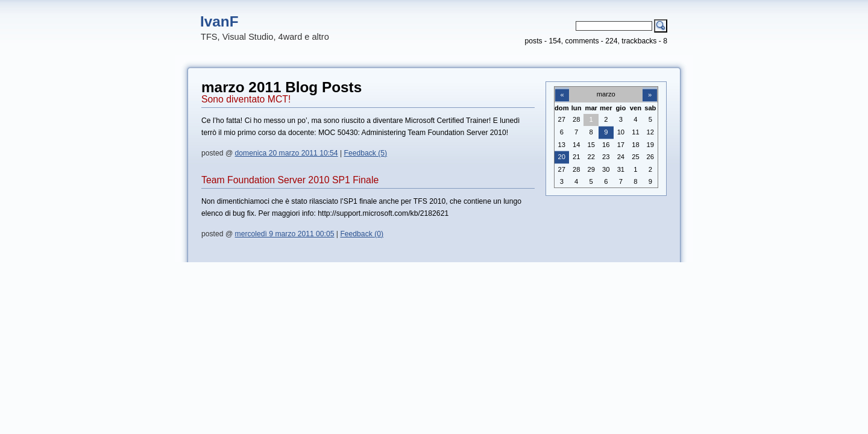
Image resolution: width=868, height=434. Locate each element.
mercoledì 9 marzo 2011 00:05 (285, 234)
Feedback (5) (366, 153)
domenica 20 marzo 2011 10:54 (287, 153)
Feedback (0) (362, 234)
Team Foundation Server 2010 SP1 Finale (290, 180)
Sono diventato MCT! (246, 99)
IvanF (219, 21)
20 (562, 157)
